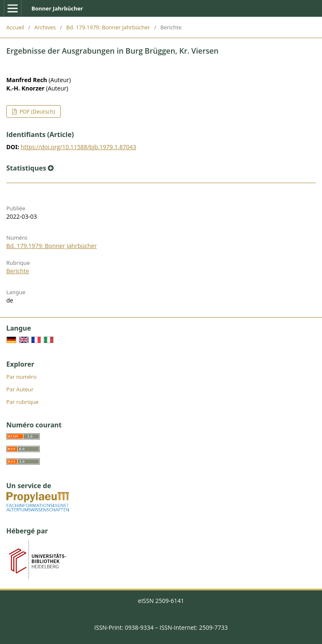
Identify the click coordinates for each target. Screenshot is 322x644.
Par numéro (21, 377)
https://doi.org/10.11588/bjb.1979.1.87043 (78, 147)
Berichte (18, 271)
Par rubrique (22, 402)
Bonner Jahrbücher (57, 8)
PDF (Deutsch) (36, 111)
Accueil (15, 27)
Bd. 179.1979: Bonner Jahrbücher (108, 27)
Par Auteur (20, 389)
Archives (45, 27)
